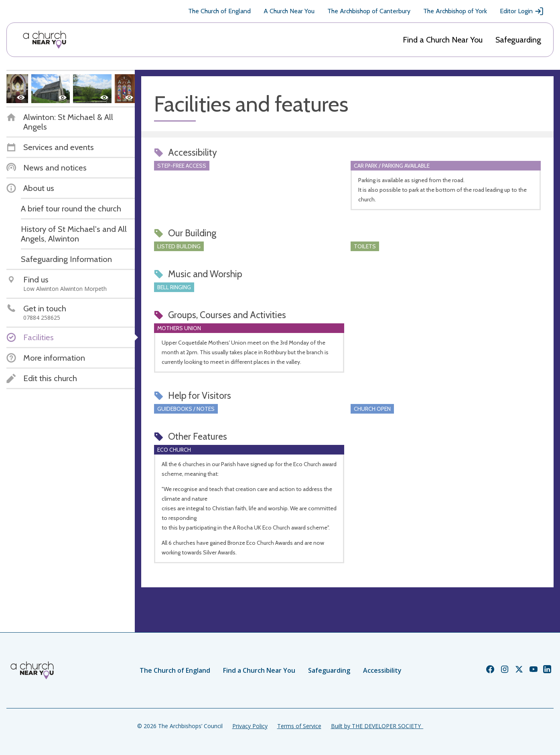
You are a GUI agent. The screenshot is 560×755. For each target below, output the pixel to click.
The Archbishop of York (455, 11)
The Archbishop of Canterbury (369, 11)
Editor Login (522, 11)
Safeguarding (518, 40)
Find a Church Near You (443, 40)
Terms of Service (299, 726)
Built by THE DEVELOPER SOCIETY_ (377, 726)
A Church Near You (289, 11)
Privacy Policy (250, 726)
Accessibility (382, 670)
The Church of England (219, 11)
